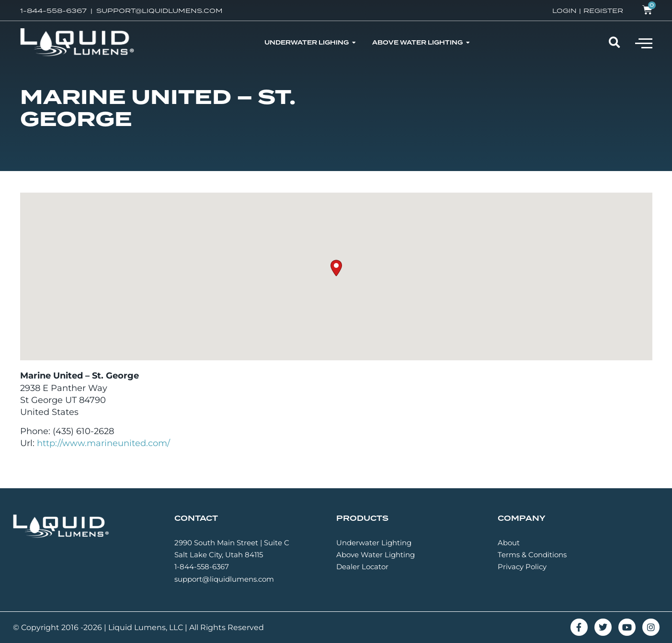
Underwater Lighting (374, 543)
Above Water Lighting (376, 555)
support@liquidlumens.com (224, 579)
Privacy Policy (522, 567)
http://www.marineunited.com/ (103, 443)
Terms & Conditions (532, 555)
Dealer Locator (362, 567)
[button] (644, 43)
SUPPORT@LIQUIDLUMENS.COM (159, 11)
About (509, 543)
